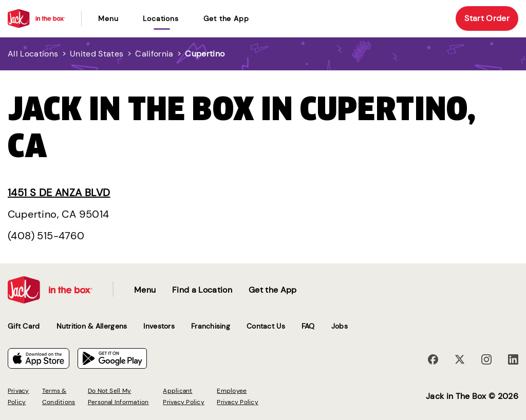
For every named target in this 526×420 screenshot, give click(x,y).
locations (161, 18)
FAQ (308, 326)
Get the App (226, 18)
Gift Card (24, 326)
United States (97, 54)
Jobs (340, 326)
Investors (159, 326)
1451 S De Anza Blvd (59, 193)
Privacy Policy (18, 396)
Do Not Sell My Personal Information (118, 396)
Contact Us (266, 326)
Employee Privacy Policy (237, 396)
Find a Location (202, 290)
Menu (108, 18)
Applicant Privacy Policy (183, 396)
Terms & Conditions (59, 396)
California (154, 54)
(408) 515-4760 (46, 236)
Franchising (211, 326)
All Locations (33, 54)
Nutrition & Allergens (92, 326)
